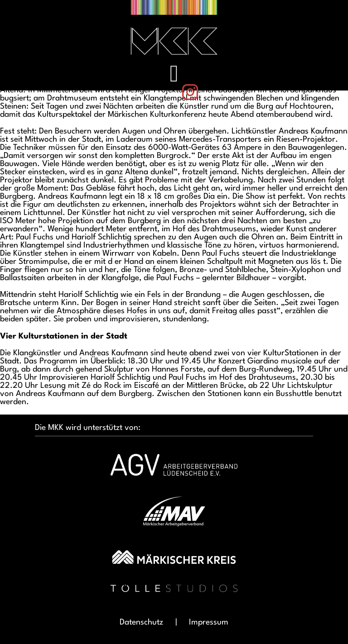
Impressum (209, 622)
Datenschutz (141, 622)
